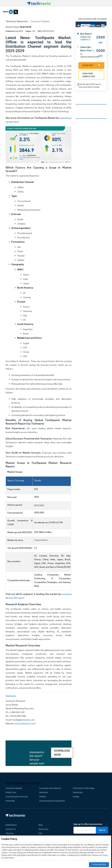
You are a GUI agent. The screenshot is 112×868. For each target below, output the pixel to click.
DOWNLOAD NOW (62, 753)
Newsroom (44, 829)
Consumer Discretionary (50, 788)
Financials (10, 801)
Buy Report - (87, 37)
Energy (76, 797)
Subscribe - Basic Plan (87, 49)
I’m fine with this (99, 864)
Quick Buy (91, 65)
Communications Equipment (52, 801)
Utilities (43, 797)
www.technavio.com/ (25, 724)
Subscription (11, 825)
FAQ (41, 833)
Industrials (78, 792)
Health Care (11, 792)
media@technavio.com (24, 720)
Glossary (10, 833)
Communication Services (17, 797)
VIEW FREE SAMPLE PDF (89, 75)
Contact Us (11, 829)
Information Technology (84, 788)
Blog (41, 825)
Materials (43, 792)
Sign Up (102, 830)
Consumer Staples (40, 21)
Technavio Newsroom (17, 21)
